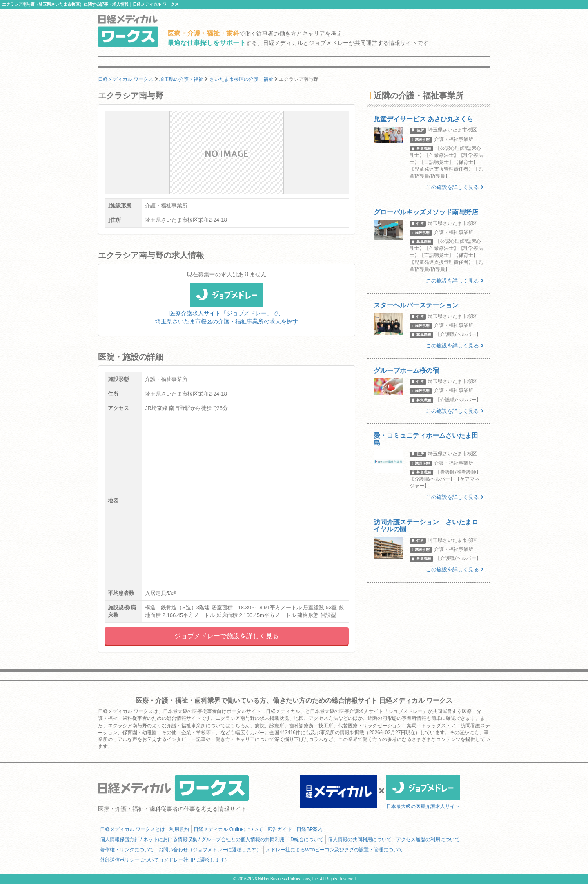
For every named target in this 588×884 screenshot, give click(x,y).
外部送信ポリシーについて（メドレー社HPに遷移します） (165, 860)
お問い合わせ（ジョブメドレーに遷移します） (210, 850)
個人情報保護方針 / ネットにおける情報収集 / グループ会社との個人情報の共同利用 (192, 839)
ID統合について (306, 839)
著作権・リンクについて (127, 850)
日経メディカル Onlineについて (228, 829)
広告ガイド (280, 829)
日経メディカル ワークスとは (133, 829)
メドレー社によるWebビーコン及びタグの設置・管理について (334, 850)
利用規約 (179, 829)
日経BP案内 (310, 829)
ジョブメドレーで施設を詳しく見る (227, 636)
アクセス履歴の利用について (428, 839)
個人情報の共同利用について (360, 839)
